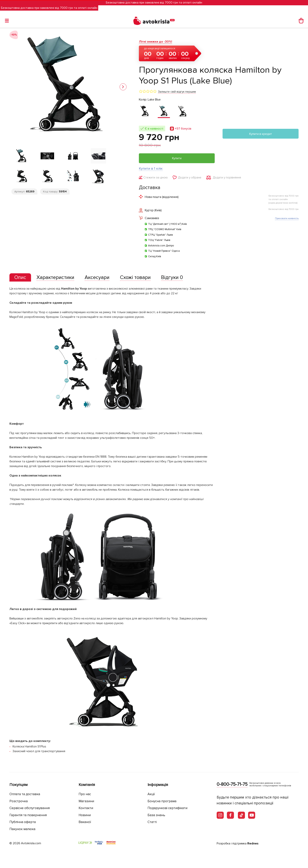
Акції (151, 794)
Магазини (86, 801)
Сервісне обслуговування (30, 808)
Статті (152, 822)
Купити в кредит (261, 134)
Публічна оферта (23, 822)
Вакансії (85, 822)
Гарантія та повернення (28, 815)
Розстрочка (19, 801)
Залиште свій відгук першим (177, 92)
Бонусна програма (162, 801)
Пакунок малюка (22, 829)
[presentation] (20, 277)
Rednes (253, 843)
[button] (123, 87)
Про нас (85, 794)
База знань (156, 815)
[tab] (20, 278)
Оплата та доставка (25, 794)
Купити (177, 158)
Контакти (86, 808)
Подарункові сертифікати (167, 808)
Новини (85, 815)
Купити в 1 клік (151, 168)
